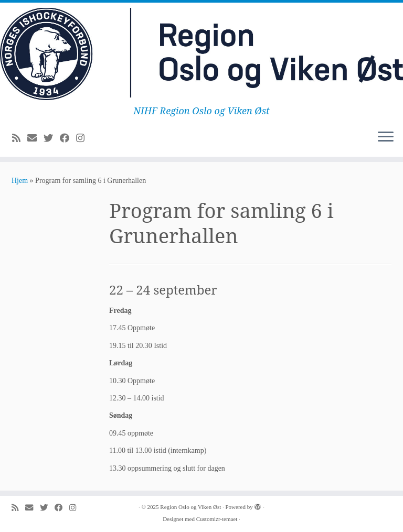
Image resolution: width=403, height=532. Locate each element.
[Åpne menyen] (386, 138)
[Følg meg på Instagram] (84, 138)
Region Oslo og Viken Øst (190, 507)
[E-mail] (35, 138)
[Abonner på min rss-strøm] (20, 138)
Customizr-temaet (217, 519)
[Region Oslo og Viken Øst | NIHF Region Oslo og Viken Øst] (201, 54)
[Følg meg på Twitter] (52, 138)
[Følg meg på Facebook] (68, 138)
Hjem (20, 181)
